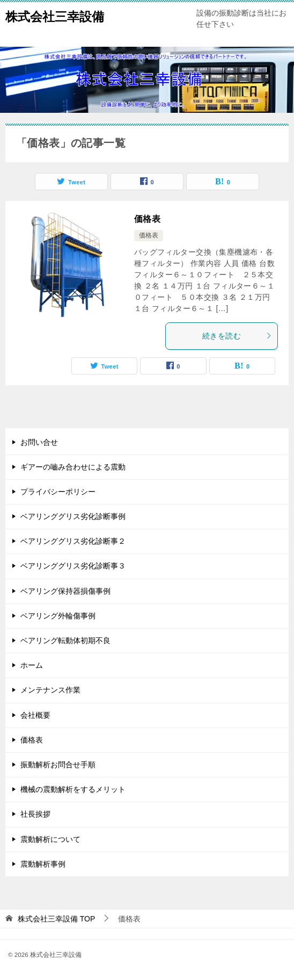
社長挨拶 (35, 814)
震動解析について (50, 839)
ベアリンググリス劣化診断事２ (73, 541)
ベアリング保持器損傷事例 (65, 591)
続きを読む (237, 336)
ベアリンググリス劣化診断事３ (73, 566)
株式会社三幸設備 (55, 16)
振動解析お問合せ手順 (58, 765)
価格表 (147, 219)
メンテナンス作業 (50, 690)
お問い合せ (39, 442)
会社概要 (35, 715)
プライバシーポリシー (58, 492)
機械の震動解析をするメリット (73, 789)
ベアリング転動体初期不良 (65, 640)
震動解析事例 (43, 864)
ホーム (32, 665)
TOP (56, 919)
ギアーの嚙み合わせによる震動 (73, 467)
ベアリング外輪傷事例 (58, 616)
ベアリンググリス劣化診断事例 (73, 516)
